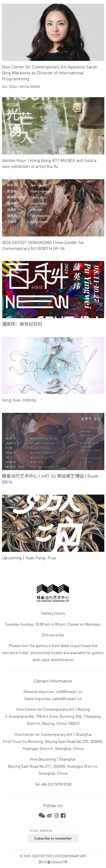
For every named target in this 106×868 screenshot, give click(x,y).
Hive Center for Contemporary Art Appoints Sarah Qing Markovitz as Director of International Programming (50, 73)
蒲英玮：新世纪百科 (22, 325)
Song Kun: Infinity (19, 400)
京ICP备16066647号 (53, 862)
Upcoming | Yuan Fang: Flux (29, 558)
